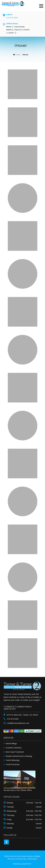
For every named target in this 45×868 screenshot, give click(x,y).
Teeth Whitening (12, 760)
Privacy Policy (22, 859)
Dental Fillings (11, 743)
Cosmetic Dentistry (14, 748)
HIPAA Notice (33, 859)
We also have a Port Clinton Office (18, 790)
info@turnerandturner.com (18, 723)
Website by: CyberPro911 (22, 864)
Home (18, 55)
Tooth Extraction (13, 764)
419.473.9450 (12, 18)
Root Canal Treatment (15, 752)
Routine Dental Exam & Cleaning (19, 756)
